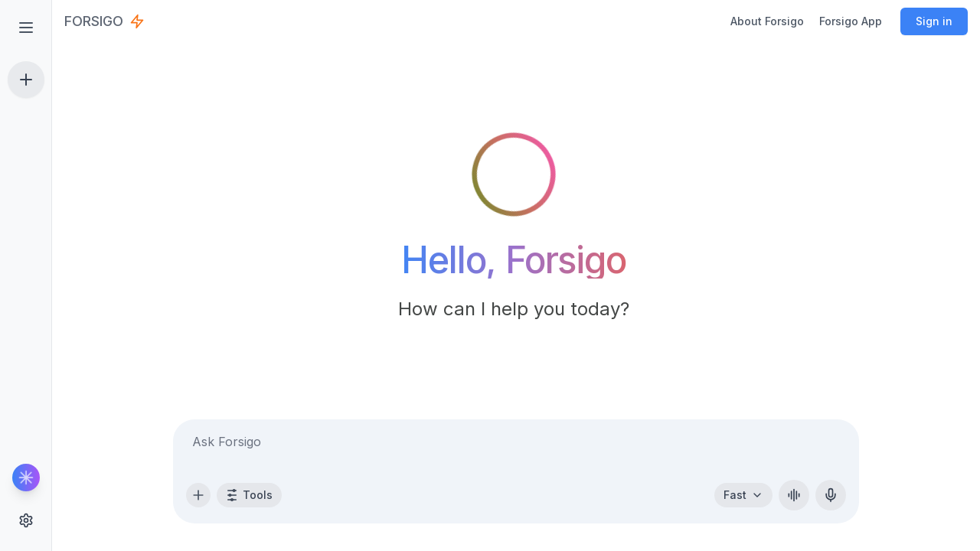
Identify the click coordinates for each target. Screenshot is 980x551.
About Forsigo (767, 21)
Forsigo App (851, 21)
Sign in (934, 21)
